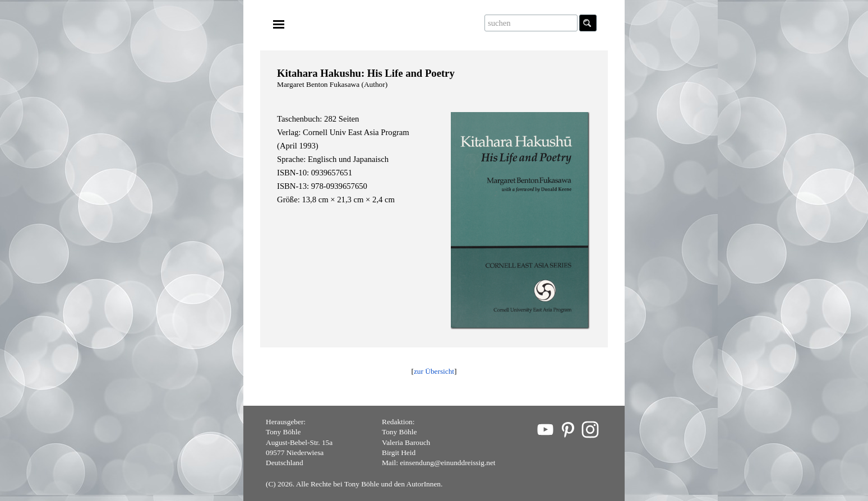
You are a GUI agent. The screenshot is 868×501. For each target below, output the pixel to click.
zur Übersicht (434, 371)
